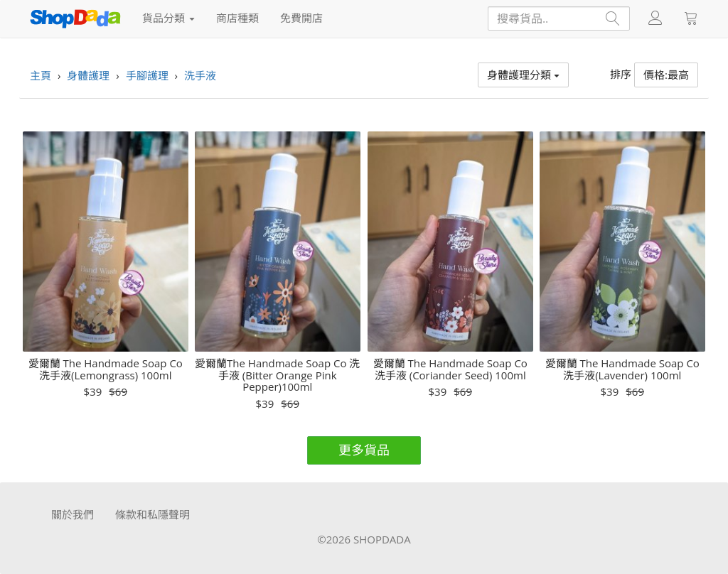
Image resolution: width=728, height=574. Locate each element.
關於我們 (73, 514)
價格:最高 (666, 75)
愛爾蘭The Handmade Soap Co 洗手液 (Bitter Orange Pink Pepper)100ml (277, 375)
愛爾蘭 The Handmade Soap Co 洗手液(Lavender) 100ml (622, 369)
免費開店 (301, 18)
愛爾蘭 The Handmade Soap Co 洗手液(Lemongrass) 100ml (106, 369)
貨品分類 (168, 18)
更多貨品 (364, 450)
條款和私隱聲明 (152, 514)
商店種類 (237, 18)
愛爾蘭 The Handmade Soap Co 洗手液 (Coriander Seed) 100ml (450, 369)
